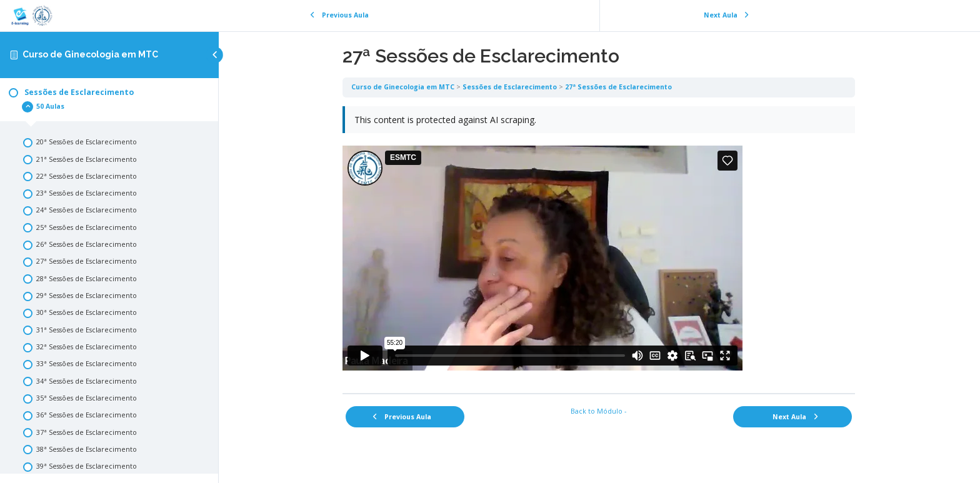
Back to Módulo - (600, 411)
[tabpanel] (599, 245)
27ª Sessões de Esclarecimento (619, 87)
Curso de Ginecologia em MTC (90, 54)
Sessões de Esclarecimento (510, 87)
